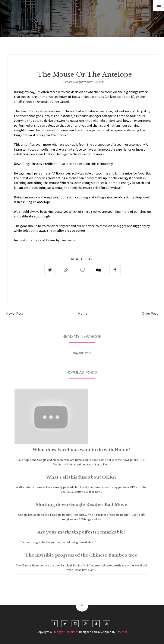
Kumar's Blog (29, 9)
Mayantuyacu (82, 355)
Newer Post (15, 313)
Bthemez (122, 632)
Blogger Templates (66, 632)
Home (83, 313)
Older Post (150, 313)
